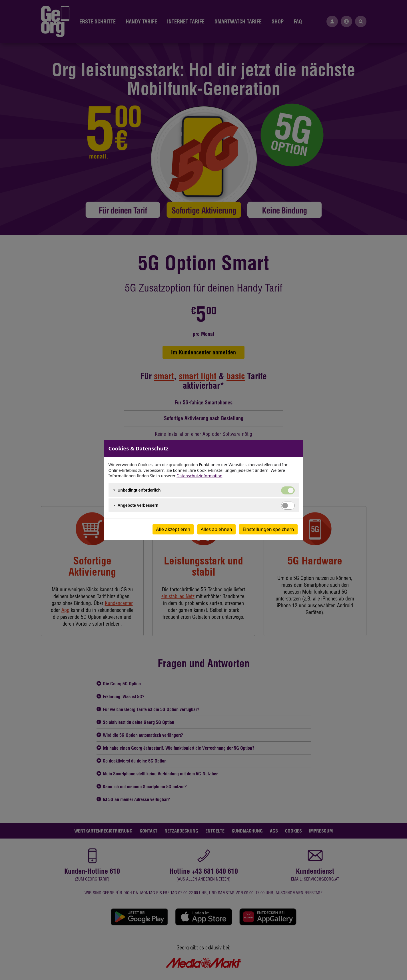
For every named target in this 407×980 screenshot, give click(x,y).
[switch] (288, 506)
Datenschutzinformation (199, 476)
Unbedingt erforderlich (139, 490)
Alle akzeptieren (173, 529)
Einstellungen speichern (268, 529)
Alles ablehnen (216, 529)
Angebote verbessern (138, 505)
